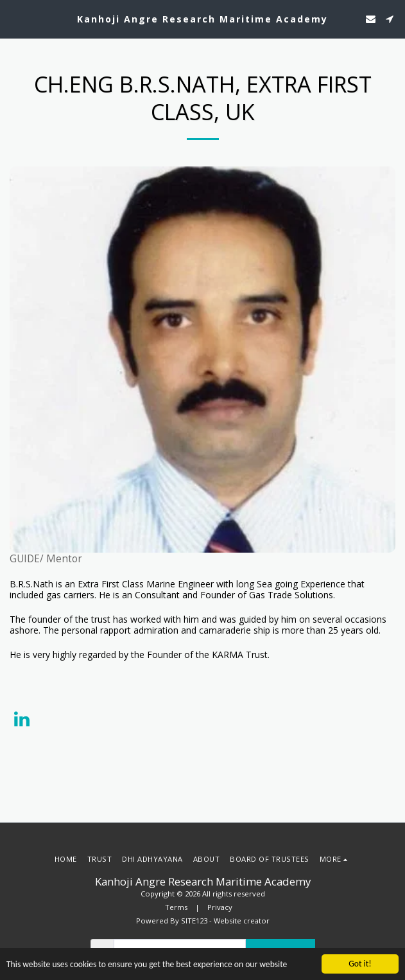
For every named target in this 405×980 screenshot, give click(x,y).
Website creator (242, 921)
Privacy (220, 907)
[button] (14, 18)
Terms (176, 907)
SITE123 (194, 921)
